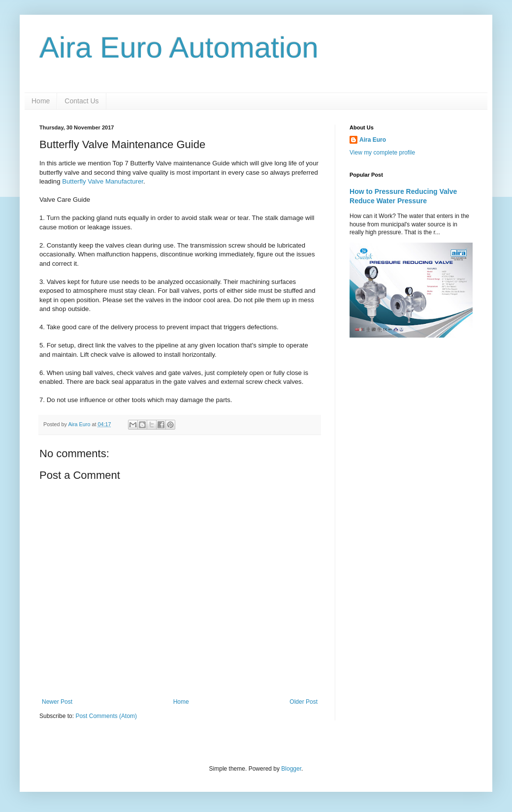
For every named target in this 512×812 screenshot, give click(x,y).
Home (41, 101)
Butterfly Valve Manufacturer (103, 181)
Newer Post (57, 702)
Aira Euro (373, 140)
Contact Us (81, 101)
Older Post (304, 702)
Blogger (291, 769)
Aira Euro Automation (179, 47)
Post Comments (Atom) (106, 716)
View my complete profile (382, 153)
